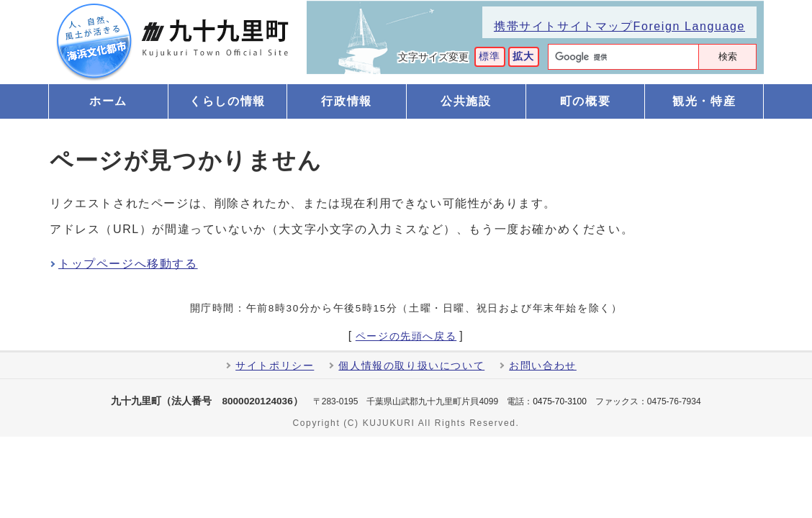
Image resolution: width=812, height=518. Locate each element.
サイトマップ (595, 26)
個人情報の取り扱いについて (411, 366)
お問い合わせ (543, 366)
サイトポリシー (275, 366)
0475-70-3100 (560, 401)
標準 (490, 56)
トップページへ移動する (128, 264)
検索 (728, 56)
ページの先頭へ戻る (406, 337)
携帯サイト (525, 26)
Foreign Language (689, 26)
